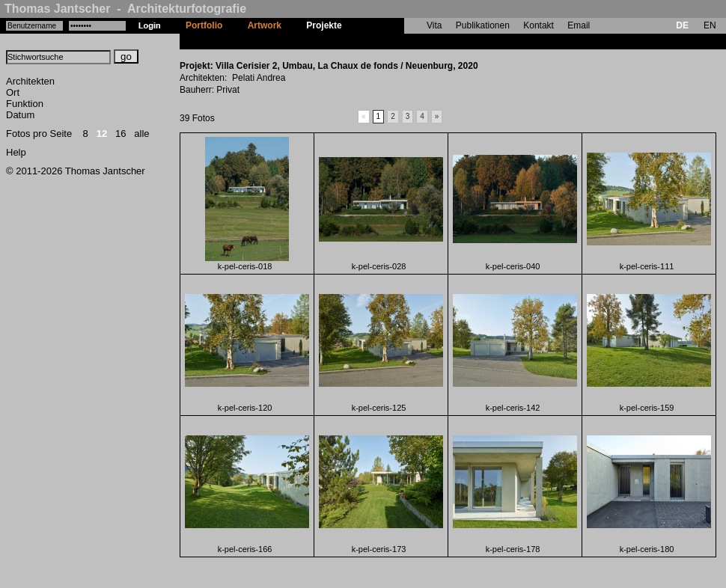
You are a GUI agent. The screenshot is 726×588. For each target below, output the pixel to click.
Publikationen (483, 25)
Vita (434, 25)
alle (141, 134)
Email (579, 25)
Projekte (324, 25)
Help (16, 152)
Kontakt (539, 25)
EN (710, 25)
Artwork (265, 25)
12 (102, 134)
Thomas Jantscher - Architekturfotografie (125, 9)
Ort (13, 92)
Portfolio (204, 25)
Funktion (25, 104)
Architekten (30, 81)
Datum (20, 115)
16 (121, 134)
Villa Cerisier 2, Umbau (403, 41)
